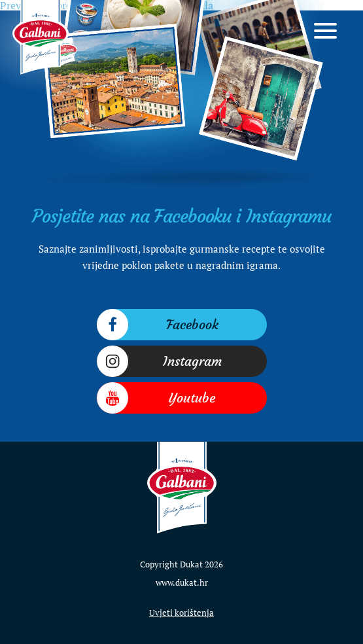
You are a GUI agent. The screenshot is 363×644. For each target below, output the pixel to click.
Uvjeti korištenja (181, 613)
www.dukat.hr (182, 582)
